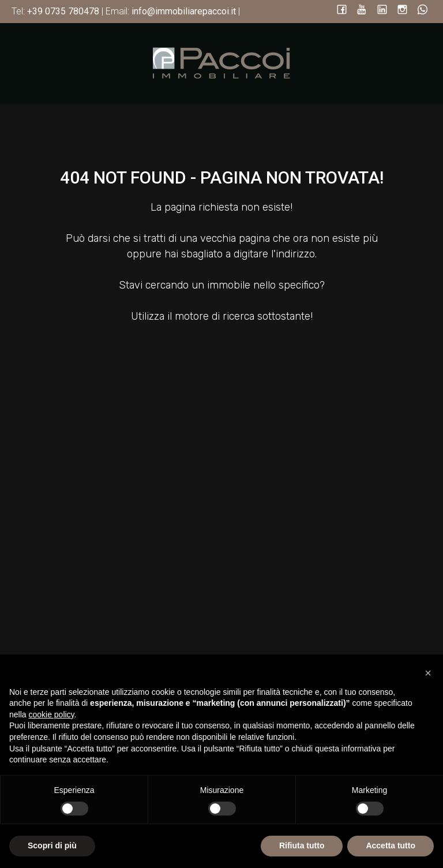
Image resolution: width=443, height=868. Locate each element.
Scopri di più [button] (52, 845)
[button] (428, 673)
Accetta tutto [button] (391, 845)
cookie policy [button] (51, 714)
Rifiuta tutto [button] (302, 845)
